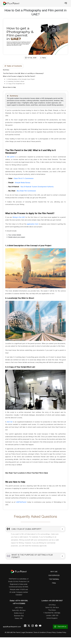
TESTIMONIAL (54, 579)
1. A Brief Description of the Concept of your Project (20, 79)
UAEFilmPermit (21, 502)
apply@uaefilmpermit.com (12, 627)
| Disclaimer (29, 633)
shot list (10, 422)
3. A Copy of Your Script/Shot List (15, 84)
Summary (6, 70)
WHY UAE (54, 572)
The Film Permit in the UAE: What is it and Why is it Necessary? (23, 74)
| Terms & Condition (39, 633)
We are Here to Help (9, 87)
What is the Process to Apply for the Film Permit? (19, 76)
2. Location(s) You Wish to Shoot (15, 82)
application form (33, 224)
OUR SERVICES (54, 576)
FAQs (54, 583)
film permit (11, 157)
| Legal (23, 633)
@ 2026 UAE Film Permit (13, 633)
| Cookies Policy (61, 633)
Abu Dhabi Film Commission (26, 191)
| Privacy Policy (51, 633)
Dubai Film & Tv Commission (24, 179)
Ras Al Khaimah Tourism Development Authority (37, 187)
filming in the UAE (19, 217)
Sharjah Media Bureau (23, 183)
